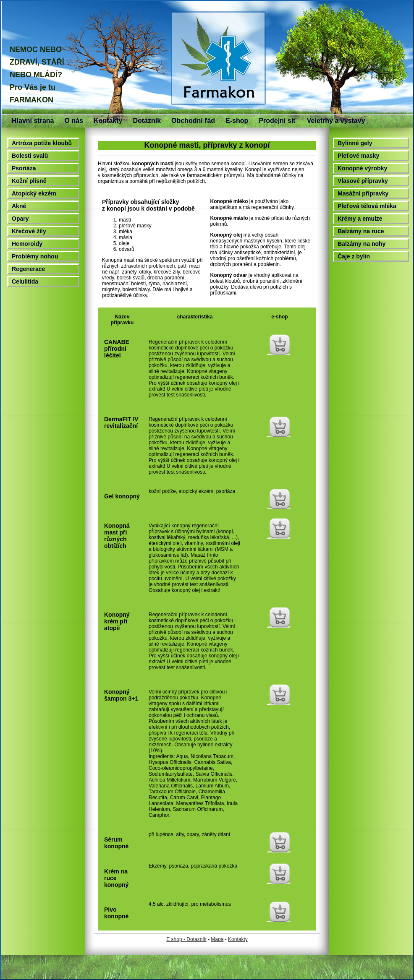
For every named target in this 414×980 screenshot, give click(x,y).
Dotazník (147, 121)
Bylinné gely (355, 143)
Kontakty (108, 121)
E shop (174, 939)
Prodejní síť (277, 121)
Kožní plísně (29, 181)
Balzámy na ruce (361, 231)
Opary (20, 219)
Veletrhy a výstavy (336, 121)
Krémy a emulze (360, 219)
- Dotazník (194, 939)
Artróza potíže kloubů (42, 143)
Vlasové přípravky (363, 181)
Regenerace (28, 269)
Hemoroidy (27, 244)
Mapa (217, 939)
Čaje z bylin (354, 256)
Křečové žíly (29, 231)
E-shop (237, 121)
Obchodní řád (193, 121)
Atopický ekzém (34, 193)
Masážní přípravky (363, 193)
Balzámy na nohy (362, 244)
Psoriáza (24, 168)
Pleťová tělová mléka (367, 206)
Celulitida (25, 281)
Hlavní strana (33, 121)
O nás (73, 121)
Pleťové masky (358, 156)
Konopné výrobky (362, 168)
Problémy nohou (35, 256)
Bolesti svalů (30, 156)
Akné (19, 206)
